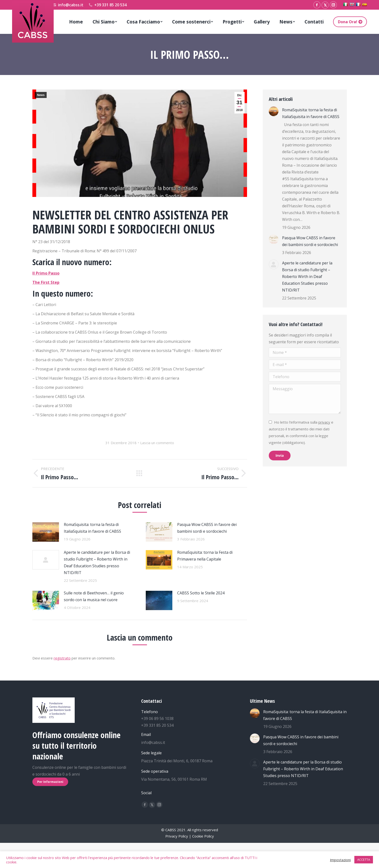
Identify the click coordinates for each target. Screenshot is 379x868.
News (41, 95)
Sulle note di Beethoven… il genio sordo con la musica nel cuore (94, 596)
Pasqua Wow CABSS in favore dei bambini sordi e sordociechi (207, 528)
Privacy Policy (177, 836)
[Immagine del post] (46, 532)
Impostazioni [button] (340, 860)
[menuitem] (76, 22)
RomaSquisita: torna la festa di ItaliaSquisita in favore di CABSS (92, 528)
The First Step (46, 282)
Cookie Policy (203, 836)
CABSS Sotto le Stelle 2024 (201, 593)
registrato (62, 658)
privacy (324, 422)
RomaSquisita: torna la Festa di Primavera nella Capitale (205, 556)
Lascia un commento (157, 443)
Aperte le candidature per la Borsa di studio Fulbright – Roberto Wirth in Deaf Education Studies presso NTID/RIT (97, 562)
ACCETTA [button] (364, 860)
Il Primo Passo (46, 273)
